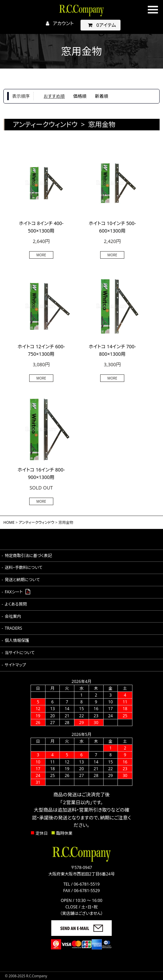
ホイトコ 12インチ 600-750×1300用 (41, 350)
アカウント (58, 23)
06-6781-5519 (82, 884)
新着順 (102, 96)
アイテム (100, 25)
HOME (9, 522)
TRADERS (13, 628)
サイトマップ (15, 665)
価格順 (80, 96)
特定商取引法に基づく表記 (28, 556)
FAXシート (14, 592)
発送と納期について (22, 580)
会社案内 (13, 616)
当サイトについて (20, 653)
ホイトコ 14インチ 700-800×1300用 (112, 350)
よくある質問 (16, 604)
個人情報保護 (17, 640)
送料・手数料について (24, 567)
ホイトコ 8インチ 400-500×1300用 (41, 227)
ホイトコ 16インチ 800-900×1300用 (41, 473)
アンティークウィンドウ (37, 522)
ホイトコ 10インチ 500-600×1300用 (112, 227)
